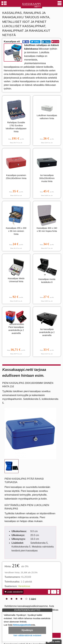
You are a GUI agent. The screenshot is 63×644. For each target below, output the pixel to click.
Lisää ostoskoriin (14, 592)
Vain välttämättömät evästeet (27, 635)
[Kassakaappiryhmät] (4, 5)
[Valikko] (60, 5)
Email (55, 42)
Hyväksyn (27, 630)
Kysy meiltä (54, 642)
